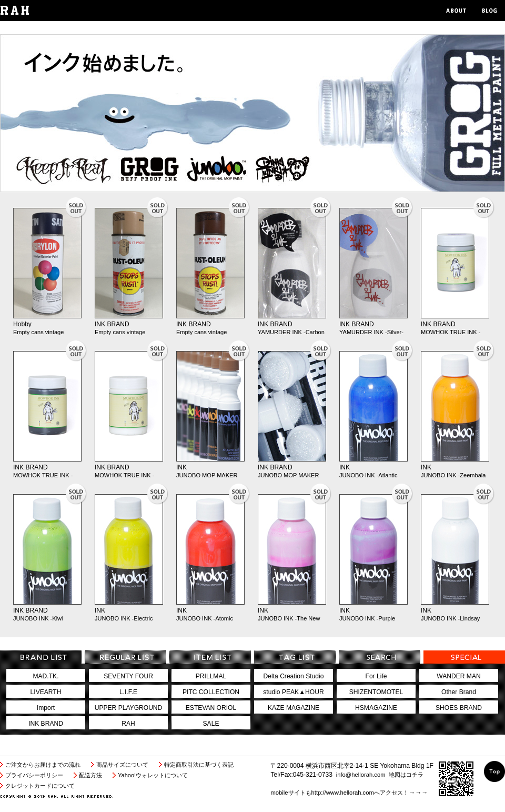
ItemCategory (210, 657)
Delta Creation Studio (294, 676)
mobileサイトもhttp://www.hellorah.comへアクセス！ (339, 793)
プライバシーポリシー (34, 775)
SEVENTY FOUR (128, 676)
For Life (376, 676)
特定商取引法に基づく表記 (199, 765)
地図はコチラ (406, 775)
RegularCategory (125, 657)
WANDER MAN (458, 676)
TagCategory (295, 657)
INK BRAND (112, 324)
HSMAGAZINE (376, 708)
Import (46, 708)
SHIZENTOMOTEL (376, 692)
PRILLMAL (211, 676)
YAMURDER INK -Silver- (371, 332)
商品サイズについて (122, 765)
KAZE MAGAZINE (294, 708)
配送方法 (90, 775)
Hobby (22, 324)
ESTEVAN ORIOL (211, 708)
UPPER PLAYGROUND (129, 708)
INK (181, 467)
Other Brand (459, 692)
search (380, 657)
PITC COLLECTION (211, 692)
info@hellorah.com (361, 775)
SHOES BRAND (459, 708)
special (464, 657)
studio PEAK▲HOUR (293, 692)
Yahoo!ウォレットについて (153, 775)
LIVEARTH (46, 692)
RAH (128, 724)
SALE (211, 724)
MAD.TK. (46, 676)
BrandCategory (41, 657)
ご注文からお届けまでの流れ (43, 765)
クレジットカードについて (40, 786)
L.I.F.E (128, 692)
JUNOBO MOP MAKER (207, 475)
